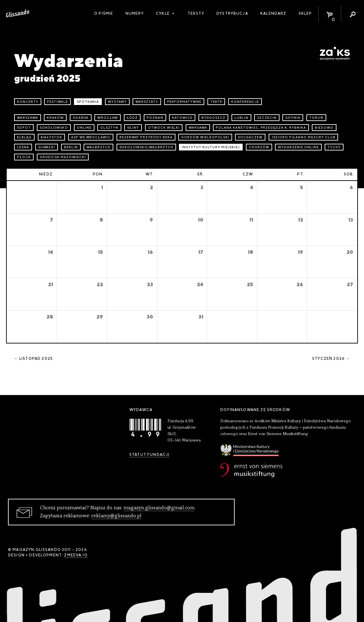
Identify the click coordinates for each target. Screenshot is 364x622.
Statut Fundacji (149, 455)
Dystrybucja (232, 13)
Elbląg (24, 137)
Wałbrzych (98, 147)
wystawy (117, 102)
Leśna (23, 147)
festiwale (57, 102)
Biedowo (324, 128)
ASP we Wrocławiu (91, 137)
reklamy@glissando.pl (116, 516)
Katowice (182, 118)
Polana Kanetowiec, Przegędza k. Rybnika (261, 128)
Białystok (52, 137)
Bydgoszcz (214, 118)
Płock (24, 157)
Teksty (196, 13)
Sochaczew (250, 137)
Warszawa (28, 118)
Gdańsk (81, 118)
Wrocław (108, 118)
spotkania (88, 102)
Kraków (55, 118)
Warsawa (198, 128)
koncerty (28, 102)
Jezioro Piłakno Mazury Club (303, 137)
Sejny (133, 128)
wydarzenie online (298, 147)
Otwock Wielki (164, 128)
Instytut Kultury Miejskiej (211, 147)
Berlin (71, 147)
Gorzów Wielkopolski (205, 137)
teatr (216, 102)
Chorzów (259, 147)
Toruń (316, 118)
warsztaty (147, 102)
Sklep (305, 13)
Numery (135, 13)
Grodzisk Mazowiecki (63, 157)
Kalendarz (273, 13)
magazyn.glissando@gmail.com (159, 508)
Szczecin (267, 118)
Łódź (132, 118)
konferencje (245, 102)
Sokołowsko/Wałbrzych (146, 147)
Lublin (241, 118)
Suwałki (47, 147)
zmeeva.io (76, 555)
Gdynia (293, 118)
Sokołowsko (54, 128)
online (84, 128)
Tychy (334, 147)
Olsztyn (109, 128)
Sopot (24, 128)
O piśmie (104, 13)
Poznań (155, 118)
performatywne (184, 102)
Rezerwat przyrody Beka (146, 137)
